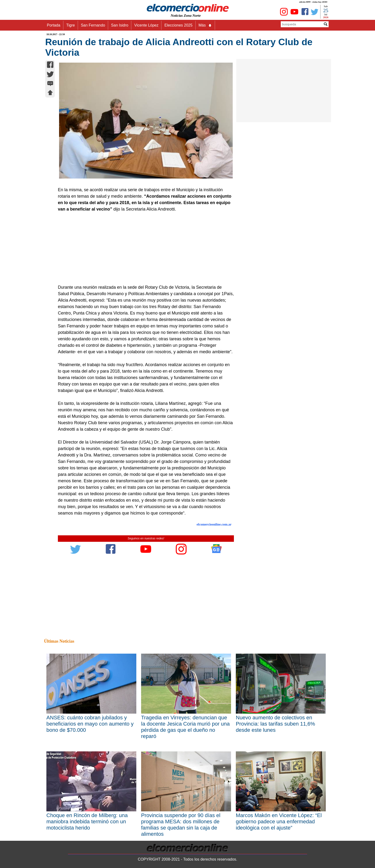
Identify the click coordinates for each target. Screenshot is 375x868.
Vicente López (146, 25)
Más (205, 25)
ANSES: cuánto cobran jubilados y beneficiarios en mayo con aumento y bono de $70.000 (90, 724)
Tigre (71, 25)
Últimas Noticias (59, 641)
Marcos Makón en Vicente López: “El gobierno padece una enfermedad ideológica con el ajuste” (279, 822)
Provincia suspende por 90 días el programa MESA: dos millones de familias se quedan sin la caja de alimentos (181, 825)
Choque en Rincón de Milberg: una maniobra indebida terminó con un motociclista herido (87, 822)
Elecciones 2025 (178, 25)
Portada (54, 25)
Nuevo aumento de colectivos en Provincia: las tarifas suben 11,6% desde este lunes (275, 724)
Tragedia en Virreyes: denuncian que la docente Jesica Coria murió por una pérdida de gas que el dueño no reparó (185, 727)
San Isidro (120, 25)
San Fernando (93, 25)
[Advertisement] (143, 248)
